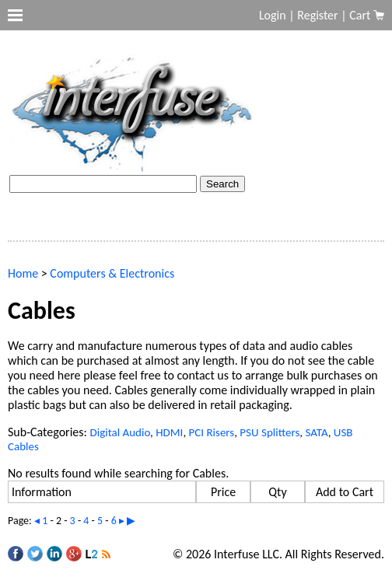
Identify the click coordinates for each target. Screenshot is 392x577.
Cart (361, 15)
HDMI (169, 432)
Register (317, 15)
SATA (316, 432)
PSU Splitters (269, 432)
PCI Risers (212, 432)
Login (273, 15)
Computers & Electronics (112, 273)
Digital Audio (120, 432)
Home (23, 273)
